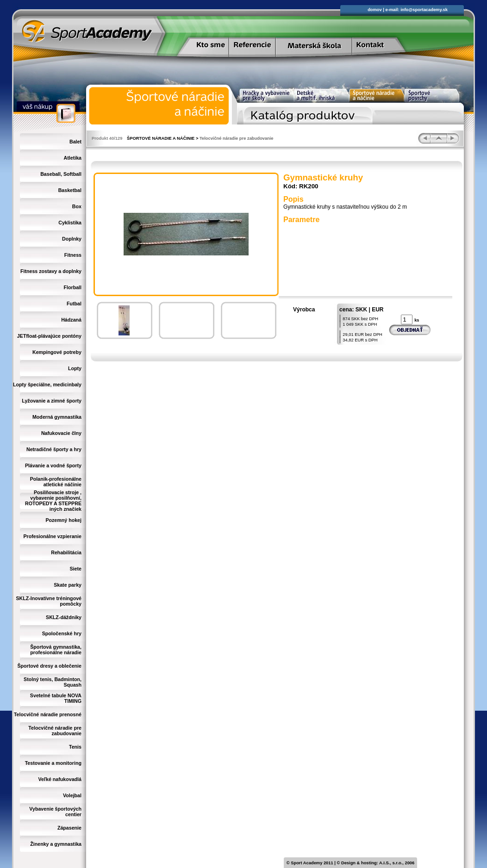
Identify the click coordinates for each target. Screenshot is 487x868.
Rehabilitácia (66, 552)
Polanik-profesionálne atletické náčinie (56, 482)
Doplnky (72, 239)
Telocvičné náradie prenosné (48, 714)
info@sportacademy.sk (424, 10)
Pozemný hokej (63, 520)
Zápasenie (69, 828)
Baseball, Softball (61, 174)
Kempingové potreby (57, 352)
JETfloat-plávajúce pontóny (49, 336)
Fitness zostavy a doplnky (51, 271)
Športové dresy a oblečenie (49, 666)
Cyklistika (70, 223)
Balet (75, 142)
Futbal (74, 304)
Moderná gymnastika (57, 417)
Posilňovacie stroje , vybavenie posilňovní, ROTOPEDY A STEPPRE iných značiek (53, 501)
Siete (76, 569)
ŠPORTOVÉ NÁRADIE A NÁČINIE (161, 138)
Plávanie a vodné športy (53, 465)
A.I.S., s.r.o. (391, 863)
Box (77, 206)
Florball (73, 287)
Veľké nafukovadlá (60, 779)
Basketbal (70, 190)
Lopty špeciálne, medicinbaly (47, 384)
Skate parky (68, 585)
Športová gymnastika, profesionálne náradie (56, 650)
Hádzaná (71, 320)
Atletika (73, 158)
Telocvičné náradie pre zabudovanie (55, 731)
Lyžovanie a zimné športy (52, 401)
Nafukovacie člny (61, 433)
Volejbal (72, 795)
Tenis (75, 747)
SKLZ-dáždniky (64, 617)
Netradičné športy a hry (54, 449)
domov (375, 10)
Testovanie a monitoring (53, 763)
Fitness (73, 255)
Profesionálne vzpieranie (52, 536)
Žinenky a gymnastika (56, 844)
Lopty (75, 368)
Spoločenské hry (62, 633)
